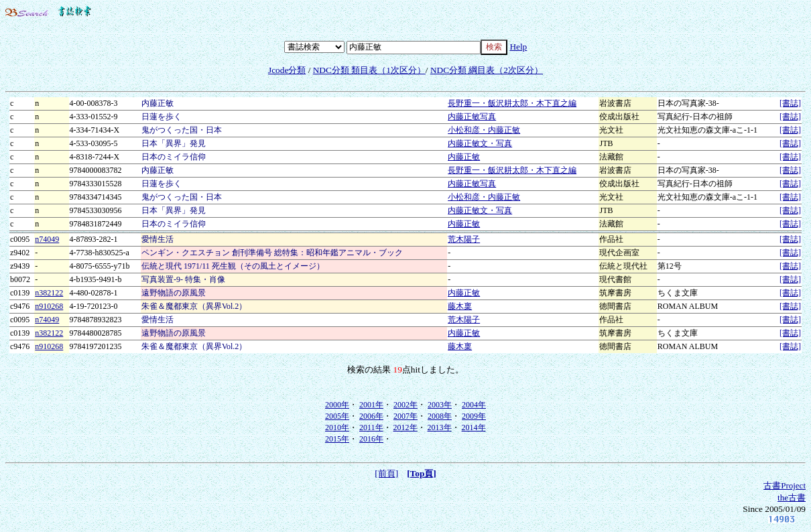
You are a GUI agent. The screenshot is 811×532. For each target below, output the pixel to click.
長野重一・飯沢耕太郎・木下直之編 (512, 103)
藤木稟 (460, 306)
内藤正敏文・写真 (480, 143)
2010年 (337, 427)
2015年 (337, 439)
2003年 (440, 405)
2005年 (337, 416)
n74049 (47, 239)
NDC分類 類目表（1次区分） (369, 70)
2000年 (337, 405)
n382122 (49, 293)
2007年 (405, 416)
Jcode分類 (287, 70)
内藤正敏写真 (472, 117)
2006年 (371, 416)
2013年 (440, 427)
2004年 (474, 405)
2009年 (474, 416)
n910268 (49, 306)
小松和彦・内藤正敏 (484, 130)
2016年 (371, 439)
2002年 (405, 405)
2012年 (405, 427)
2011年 (371, 427)
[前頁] (386, 473)
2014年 (474, 427)
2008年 (440, 416)
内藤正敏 (464, 157)
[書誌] (790, 103)
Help (518, 47)
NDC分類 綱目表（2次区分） (487, 70)
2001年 (371, 405)
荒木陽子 (464, 239)
